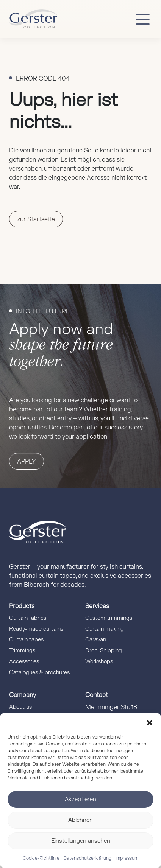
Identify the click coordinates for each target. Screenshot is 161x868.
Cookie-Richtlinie (41, 858)
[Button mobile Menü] (143, 19)
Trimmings (22, 651)
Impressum (127, 858)
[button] (150, 722)
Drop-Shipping (104, 651)
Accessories (24, 662)
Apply (27, 462)
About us (20, 707)
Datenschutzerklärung (87, 858)
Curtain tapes (26, 640)
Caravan (96, 640)
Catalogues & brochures (39, 673)
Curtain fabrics (28, 618)
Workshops (99, 662)
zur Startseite (36, 219)
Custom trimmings (109, 618)
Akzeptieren (80, 799)
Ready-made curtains (36, 629)
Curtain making (105, 629)
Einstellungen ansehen (81, 841)
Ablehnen (80, 820)
